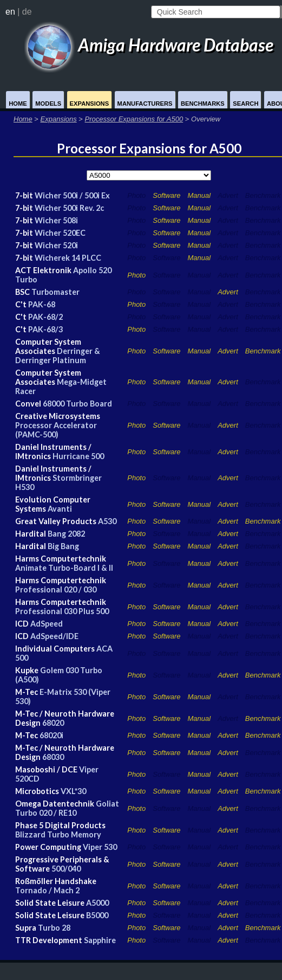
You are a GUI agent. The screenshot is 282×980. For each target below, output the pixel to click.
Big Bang (63, 546)
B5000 (97, 915)
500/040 (66, 869)
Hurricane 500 (78, 456)
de (27, 12)
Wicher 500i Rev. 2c (69, 208)
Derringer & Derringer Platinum (58, 356)
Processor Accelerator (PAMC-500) (56, 430)
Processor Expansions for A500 (134, 119)
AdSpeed (47, 624)
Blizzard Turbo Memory (58, 834)
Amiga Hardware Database (149, 45)
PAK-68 (42, 304)
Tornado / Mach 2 (47, 890)
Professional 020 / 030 (56, 589)
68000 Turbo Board (77, 404)
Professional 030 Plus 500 (62, 611)
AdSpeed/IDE (54, 636)
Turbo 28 (54, 928)
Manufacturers (145, 104)
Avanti (60, 509)
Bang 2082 (66, 534)
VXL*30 (73, 791)
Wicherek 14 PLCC (68, 258)
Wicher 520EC (60, 233)
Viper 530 (100, 847)
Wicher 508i (56, 220)
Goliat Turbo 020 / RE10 (67, 808)
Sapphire (100, 940)
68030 (53, 757)
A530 (107, 521)
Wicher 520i (56, 245)
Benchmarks (203, 104)
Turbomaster (55, 292)
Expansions (90, 104)
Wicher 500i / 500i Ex (72, 195)
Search (245, 104)
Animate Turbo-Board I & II (64, 568)
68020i (51, 735)
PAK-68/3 (45, 329)
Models (48, 104)
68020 (53, 723)
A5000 (97, 903)
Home (18, 104)
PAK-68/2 (45, 317)
